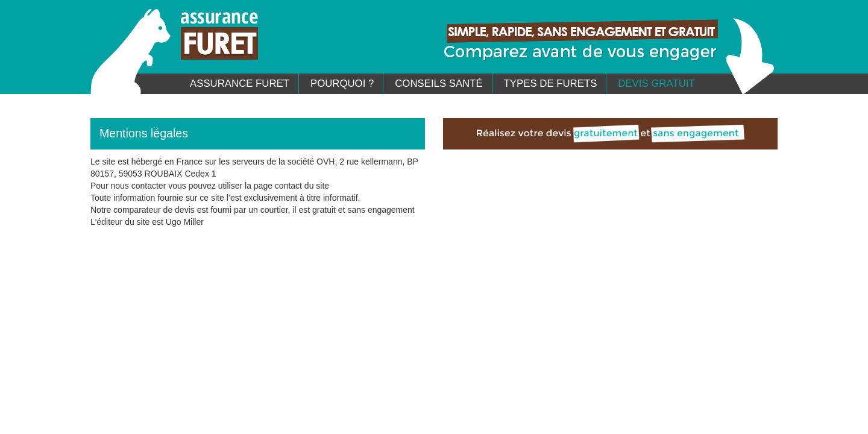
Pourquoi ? (342, 83)
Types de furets (551, 83)
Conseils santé (439, 83)
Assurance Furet (240, 83)
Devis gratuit (656, 83)
